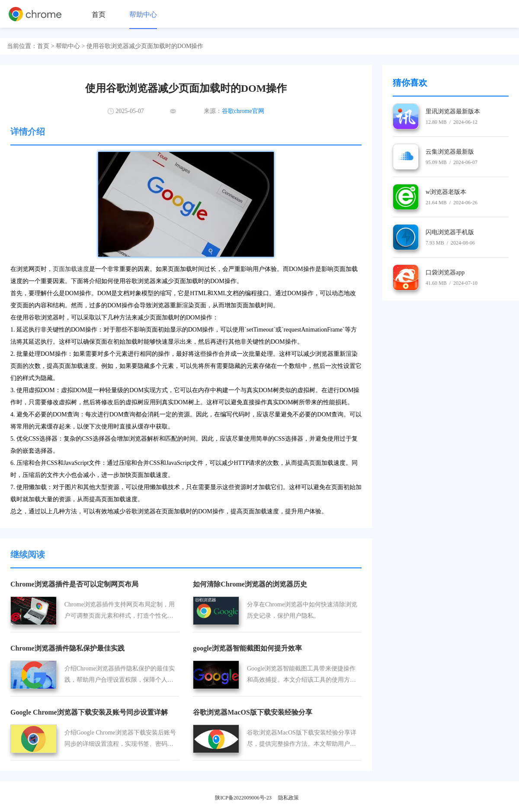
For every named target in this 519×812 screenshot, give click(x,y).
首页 (99, 14)
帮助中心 (143, 14)
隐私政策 (288, 798)
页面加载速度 (71, 269)
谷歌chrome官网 (243, 111)
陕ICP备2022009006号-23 (243, 798)
